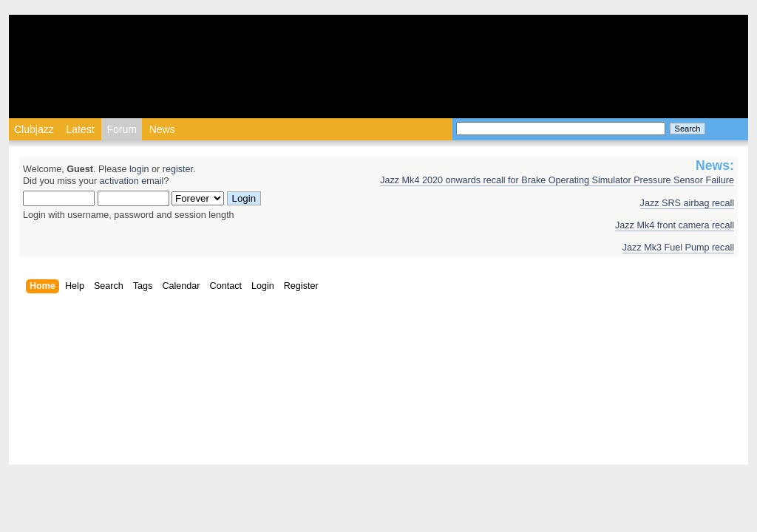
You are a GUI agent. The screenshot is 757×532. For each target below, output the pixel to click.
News (162, 129)
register (178, 169)
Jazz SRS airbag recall (687, 203)
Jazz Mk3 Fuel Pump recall (678, 248)
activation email (132, 181)
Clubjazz (34, 129)
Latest (80, 129)
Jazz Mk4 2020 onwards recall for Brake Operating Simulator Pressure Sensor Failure (557, 180)
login (139, 169)
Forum (121, 129)
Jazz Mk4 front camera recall (675, 225)
